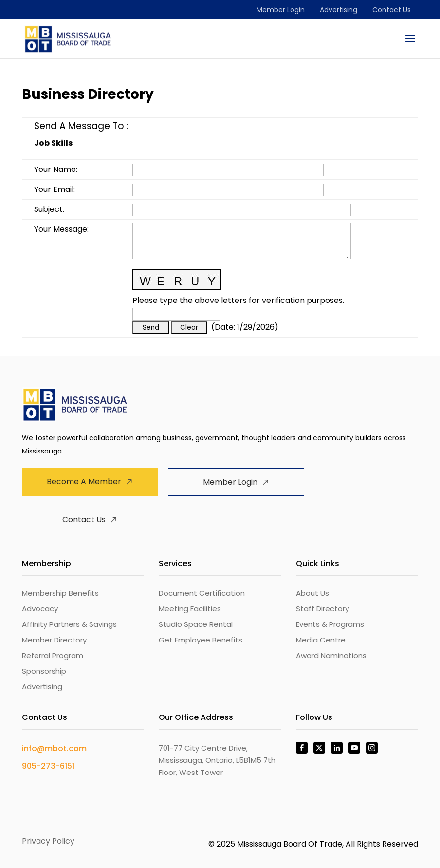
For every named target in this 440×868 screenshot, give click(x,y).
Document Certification (202, 593)
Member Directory (54, 640)
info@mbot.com (54, 748)
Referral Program (53, 655)
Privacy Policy (48, 841)
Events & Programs (330, 624)
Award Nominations (331, 655)
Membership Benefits (60, 593)
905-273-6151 (48, 766)
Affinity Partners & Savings (69, 624)
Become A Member (84, 481)
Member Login (281, 10)
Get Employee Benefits (201, 640)
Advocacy (40, 609)
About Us (312, 593)
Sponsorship (44, 671)
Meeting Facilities (190, 609)
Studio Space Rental (196, 624)
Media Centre (321, 640)
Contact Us (392, 10)
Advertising (339, 10)
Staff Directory (322, 609)
